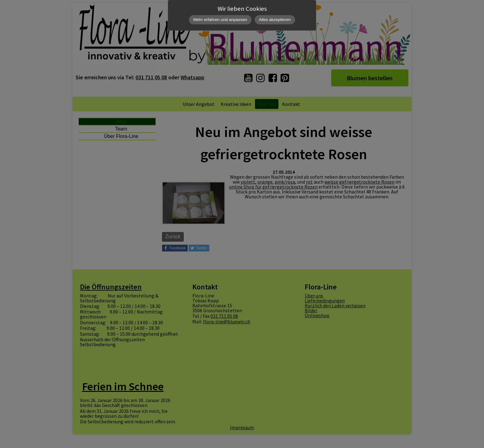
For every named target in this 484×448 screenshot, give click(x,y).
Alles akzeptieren (275, 20)
